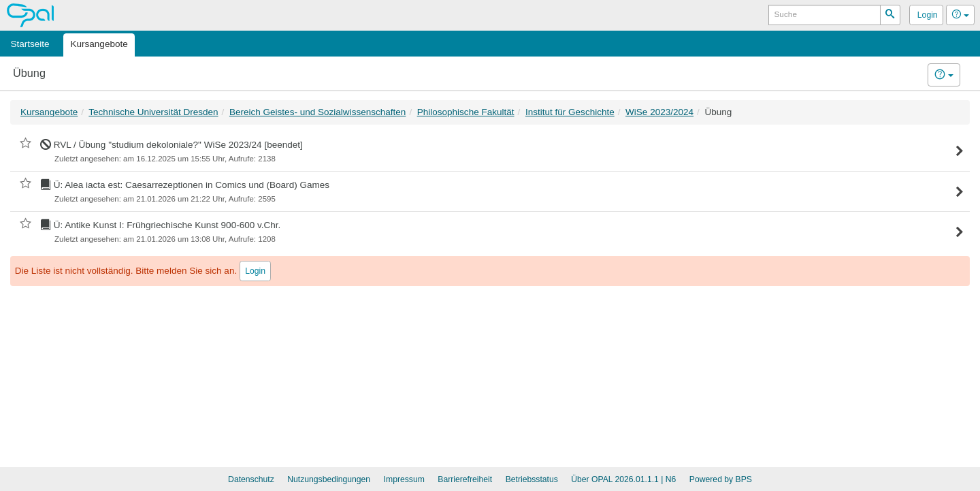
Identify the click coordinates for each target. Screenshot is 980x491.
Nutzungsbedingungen (329, 479)
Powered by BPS (721, 479)
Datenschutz (251, 479)
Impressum (404, 479)
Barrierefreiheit (465, 479)
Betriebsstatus (532, 479)
